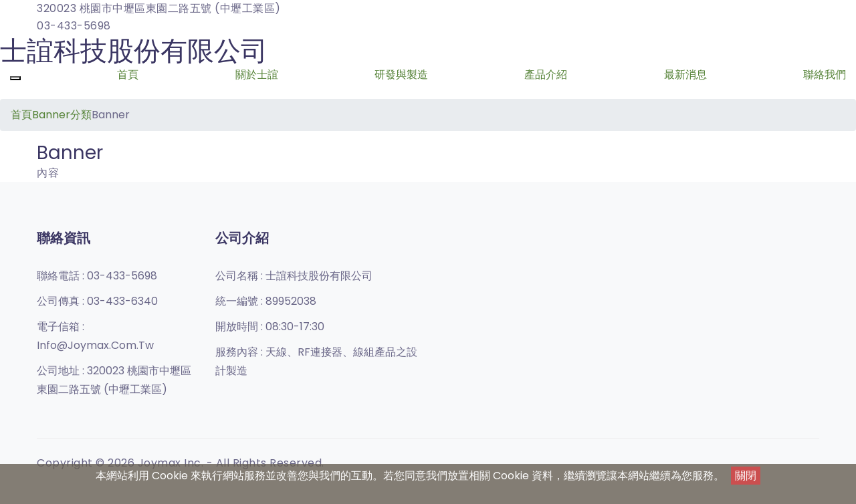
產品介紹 (546, 75)
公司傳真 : (97, 301)
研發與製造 (401, 75)
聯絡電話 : (97, 276)
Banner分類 (62, 115)
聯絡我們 (825, 75)
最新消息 (685, 75)
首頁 (128, 75)
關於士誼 (257, 75)
